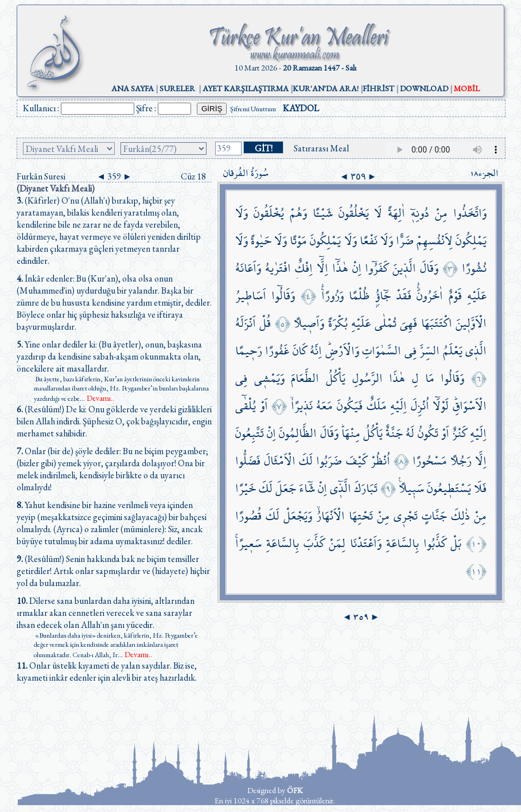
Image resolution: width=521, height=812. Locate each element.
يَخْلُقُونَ (354, 213)
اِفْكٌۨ (304, 268)
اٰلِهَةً (396, 213)
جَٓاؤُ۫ (383, 296)
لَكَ (306, 461)
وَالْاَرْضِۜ (342, 351)
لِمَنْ (337, 543)
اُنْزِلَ (420, 406)
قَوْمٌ (455, 296)
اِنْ (357, 268)
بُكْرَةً (338, 323)
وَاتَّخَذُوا (470, 213)
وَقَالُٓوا (283, 296)
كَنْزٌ (460, 433)
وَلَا (242, 213)
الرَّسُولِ (368, 378)
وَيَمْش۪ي (269, 378)
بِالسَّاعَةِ (403, 543)
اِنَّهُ (316, 351)
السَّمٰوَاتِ (382, 351)
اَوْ (264, 406)
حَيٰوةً (261, 241)
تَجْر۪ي (406, 516)
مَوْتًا (298, 241)
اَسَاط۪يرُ (251, 296)
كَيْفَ (357, 461)
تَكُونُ (428, 433)
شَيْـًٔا (323, 213)
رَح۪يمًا (249, 351)
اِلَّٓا (322, 268)
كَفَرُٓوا (377, 268)
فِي (411, 351)
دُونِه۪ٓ (420, 213)
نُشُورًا (474, 268)
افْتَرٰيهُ (278, 268)
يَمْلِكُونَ (471, 241)
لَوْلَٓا (441, 406)
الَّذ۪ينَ (404, 268)
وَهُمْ (298, 213)
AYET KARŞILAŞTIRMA (246, 88)
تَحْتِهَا (361, 516)
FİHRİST (378, 88)
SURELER (177, 88)
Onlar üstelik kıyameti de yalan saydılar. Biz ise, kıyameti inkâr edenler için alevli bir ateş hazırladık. (107, 672)
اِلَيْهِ (398, 406)
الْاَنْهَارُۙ (331, 516)
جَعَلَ (286, 488)
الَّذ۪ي (476, 351)
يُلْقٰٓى (246, 406)
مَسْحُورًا (430, 461)
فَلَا (480, 488)
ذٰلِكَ (460, 516)
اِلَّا (481, 461)
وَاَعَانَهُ (248, 268)
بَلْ (456, 543)
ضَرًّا (405, 241)
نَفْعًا (369, 241)
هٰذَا (397, 378)
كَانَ (300, 351)
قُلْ (265, 323)
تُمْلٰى (386, 323)
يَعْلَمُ (453, 351)
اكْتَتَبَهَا (437, 323)
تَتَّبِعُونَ (250, 433)
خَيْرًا (246, 488)
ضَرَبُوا (329, 461)
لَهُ (410, 433)
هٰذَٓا (340, 268)
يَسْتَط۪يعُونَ (449, 488)
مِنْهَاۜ (351, 433)
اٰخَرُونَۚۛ (430, 296)
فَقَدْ (404, 296)
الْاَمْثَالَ (280, 461)
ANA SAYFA (133, 88)
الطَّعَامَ (305, 378)
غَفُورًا (277, 351)
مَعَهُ (324, 406)
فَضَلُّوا (248, 461)
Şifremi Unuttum (253, 109)
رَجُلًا (461, 461)
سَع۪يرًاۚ (248, 543)
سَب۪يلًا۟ (411, 488)
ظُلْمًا (359, 296)
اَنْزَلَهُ (246, 323)
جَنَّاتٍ (434, 516)
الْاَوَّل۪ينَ (471, 323)
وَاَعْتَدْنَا (366, 543)
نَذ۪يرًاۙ (302, 406)
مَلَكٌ (377, 406)
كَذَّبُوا (435, 543)
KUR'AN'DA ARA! (326, 88)
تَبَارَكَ (366, 488)
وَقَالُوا (452, 378)
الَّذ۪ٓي (341, 488)
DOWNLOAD (424, 88)
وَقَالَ (429, 268)
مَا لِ (423, 378)
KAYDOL (301, 108)
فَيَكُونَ (350, 406)
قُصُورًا (248, 516)
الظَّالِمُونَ (298, 433)
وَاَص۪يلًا (309, 323)
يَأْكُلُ (336, 378)
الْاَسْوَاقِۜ (470, 406)
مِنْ (441, 213)
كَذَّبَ (314, 543)
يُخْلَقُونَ (269, 213)
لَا (378, 213)
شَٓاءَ (307, 488)
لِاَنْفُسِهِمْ (435, 241)
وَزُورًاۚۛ (333, 296)
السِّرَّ (429, 351)
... (97, 399)
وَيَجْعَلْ (298, 516)
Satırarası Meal (321, 148)
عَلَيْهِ (477, 296)
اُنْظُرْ (380, 461)
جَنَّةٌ (394, 433)
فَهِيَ (409, 323)
